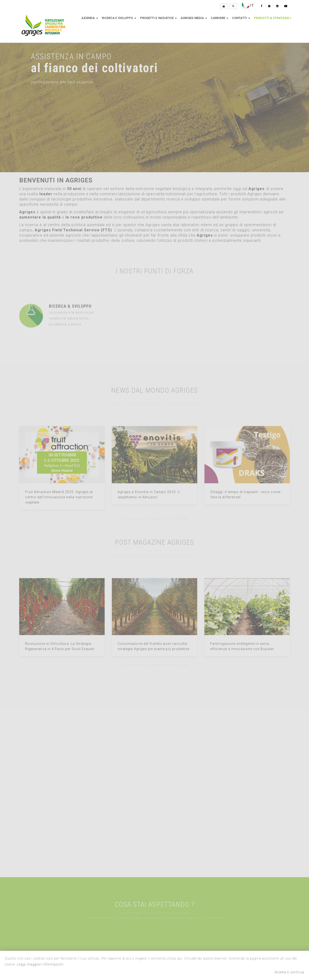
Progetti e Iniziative (158, 18)
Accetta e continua (289, 972)
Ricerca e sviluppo (119, 18)
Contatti (241, 18)
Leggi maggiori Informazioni (40, 964)
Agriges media (194, 18)
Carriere (220, 18)
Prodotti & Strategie (273, 18)
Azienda (90, 18)
